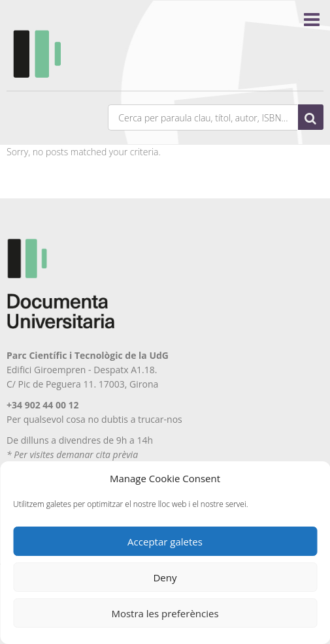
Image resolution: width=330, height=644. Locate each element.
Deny (165, 577)
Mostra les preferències (165, 613)
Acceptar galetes (165, 542)
